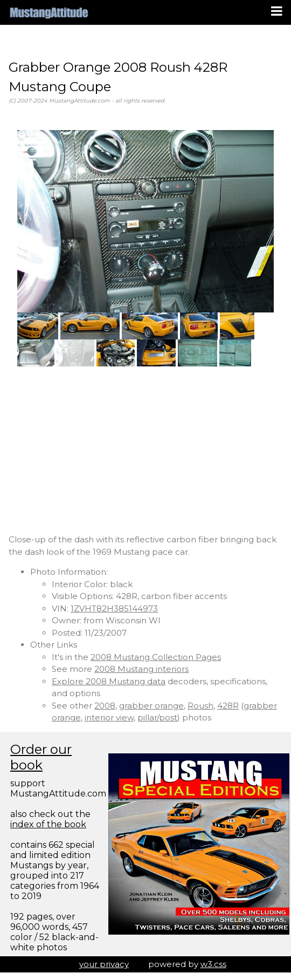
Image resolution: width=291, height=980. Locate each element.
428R (228, 706)
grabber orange (151, 706)
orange (66, 717)
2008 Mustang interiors (141, 669)
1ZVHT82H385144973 (114, 608)
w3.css (213, 964)
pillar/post (157, 717)
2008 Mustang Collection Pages (156, 657)
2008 (105, 706)
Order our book (41, 757)
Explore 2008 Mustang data (109, 681)
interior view (109, 717)
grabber (260, 706)
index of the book (48, 824)
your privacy (104, 964)
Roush (200, 706)
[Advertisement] (145, 450)
